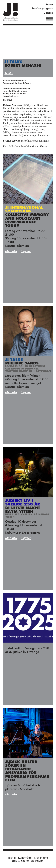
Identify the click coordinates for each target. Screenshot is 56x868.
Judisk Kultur (11, 12)
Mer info (11, 251)
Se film (9, 73)
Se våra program (42, 9)
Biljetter (7, 100)
